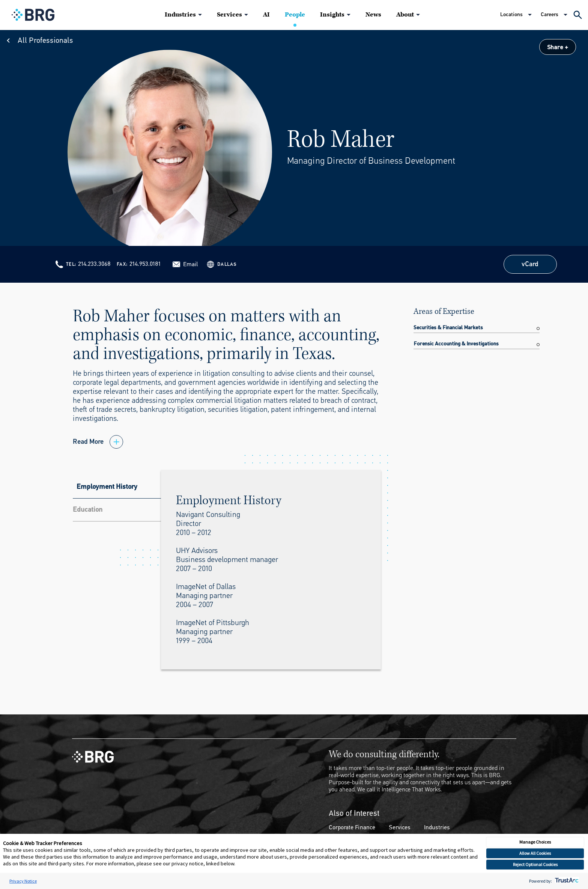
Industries (180, 15)
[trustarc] (566, 881)
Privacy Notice (23, 881)
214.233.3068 (94, 264)
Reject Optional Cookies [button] (535, 864)
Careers (550, 14)
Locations (511, 14)
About (405, 15)
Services (229, 15)
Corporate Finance (352, 827)
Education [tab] (88, 509)
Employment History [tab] (107, 487)
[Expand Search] (578, 15)
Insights (332, 15)
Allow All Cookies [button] (535, 853)
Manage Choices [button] (535, 842)
